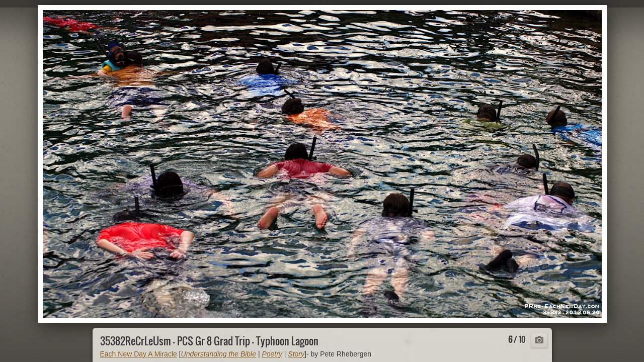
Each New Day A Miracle (139, 354)
